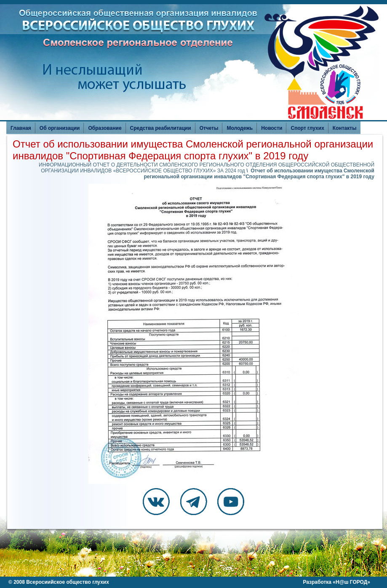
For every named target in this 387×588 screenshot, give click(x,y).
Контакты (345, 128)
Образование (105, 128)
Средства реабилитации (161, 128)
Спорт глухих (307, 128)
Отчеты (209, 128)
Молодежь (240, 128)
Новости (272, 128)
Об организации (60, 128)
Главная (21, 128)
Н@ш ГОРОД (351, 582)
